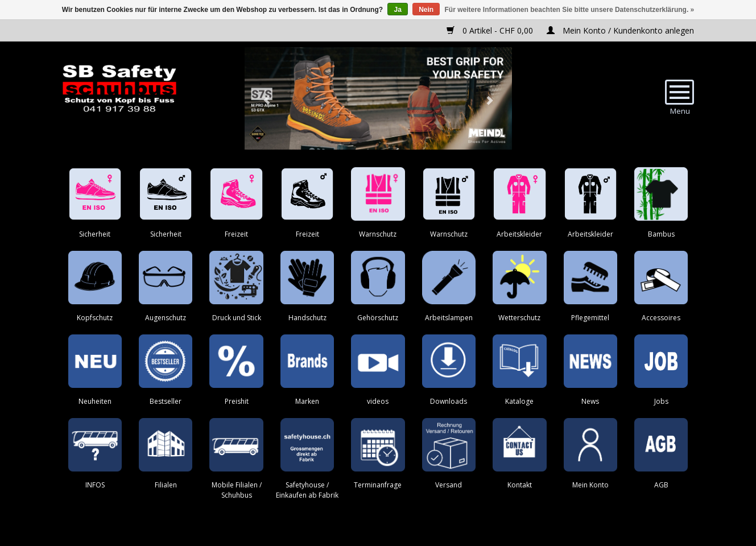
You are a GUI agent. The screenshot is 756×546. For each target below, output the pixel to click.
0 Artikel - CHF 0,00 (491, 30)
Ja (397, 10)
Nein (426, 10)
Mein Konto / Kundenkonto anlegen (620, 30)
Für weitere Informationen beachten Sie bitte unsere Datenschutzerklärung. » (570, 10)
